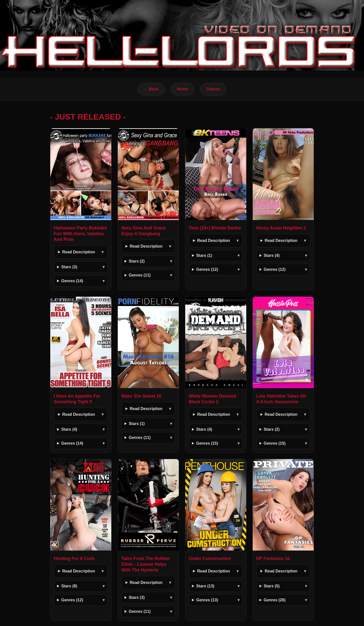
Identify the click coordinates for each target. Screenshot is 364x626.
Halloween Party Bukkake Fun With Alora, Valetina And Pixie (80, 234)
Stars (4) (272, 255)
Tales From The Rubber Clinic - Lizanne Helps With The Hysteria (146, 564)
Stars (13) (205, 586)
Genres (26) (275, 600)
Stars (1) (204, 255)
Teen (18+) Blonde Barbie (215, 228)
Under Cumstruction (210, 558)
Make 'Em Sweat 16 (141, 396)
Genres (213, 89)
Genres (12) (207, 269)
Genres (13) (207, 600)
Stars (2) (137, 261)
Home (182, 89)
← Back (151, 89)
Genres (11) (140, 275)
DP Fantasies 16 (273, 558)
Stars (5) (272, 586)
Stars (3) (69, 267)
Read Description (79, 252)
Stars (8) (69, 586)
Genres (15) (207, 443)
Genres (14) (72, 281)
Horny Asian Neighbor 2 (281, 228)
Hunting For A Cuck (74, 558)
